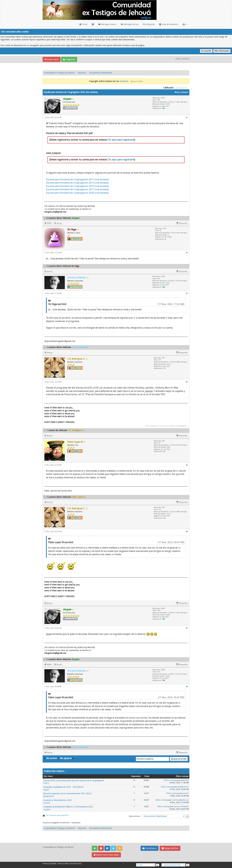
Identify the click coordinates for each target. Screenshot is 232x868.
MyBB (54, 864)
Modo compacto (181, 92)
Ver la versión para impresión (57, 815)
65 (134, 800)
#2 (187, 253)
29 (134, 780)
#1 (187, 118)
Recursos (82, 73)
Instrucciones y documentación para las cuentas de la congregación (74, 780)
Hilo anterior (51, 758)
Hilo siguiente (66, 758)
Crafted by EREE (63, 864)
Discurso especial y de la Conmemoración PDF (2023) (67, 793)
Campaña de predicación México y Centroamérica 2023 (68, 807)
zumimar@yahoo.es (180, 800)
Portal (83, 24)
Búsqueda (149, 24)
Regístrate (69, 59)
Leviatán (47, 803)
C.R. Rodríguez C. (181, 426)
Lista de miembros (169, 24)
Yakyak (46, 790)
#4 (187, 382)
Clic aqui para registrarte (121, 140)
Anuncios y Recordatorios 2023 (58, 800)
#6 (187, 532)
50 (134, 787)
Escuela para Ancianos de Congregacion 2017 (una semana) (77, 189)
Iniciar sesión (52, 59)
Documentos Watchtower (101, 73)
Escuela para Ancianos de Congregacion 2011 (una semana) (77, 179)
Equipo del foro (170, 848)
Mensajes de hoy (130, 24)
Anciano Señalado (181, 807)
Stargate (47, 809)
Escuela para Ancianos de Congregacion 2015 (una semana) (77, 183)
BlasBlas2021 (183, 787)
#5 (187, 465)
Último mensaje (170, 780)
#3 (187, 293)
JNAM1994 (185, 780)
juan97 (186, 793)
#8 (187, 687)
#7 (187, 628)
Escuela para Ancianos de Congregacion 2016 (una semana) (77, 186)
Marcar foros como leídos (106, 855)
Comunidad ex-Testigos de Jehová (59, 73)
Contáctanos (150, 848)
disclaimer (124, 81)
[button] (185, 24)
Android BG (77, 864)
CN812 (46, 783)
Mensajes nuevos (107, 24)
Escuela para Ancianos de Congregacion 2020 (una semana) (77, 193)
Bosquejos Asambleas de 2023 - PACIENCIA (63, 787)
